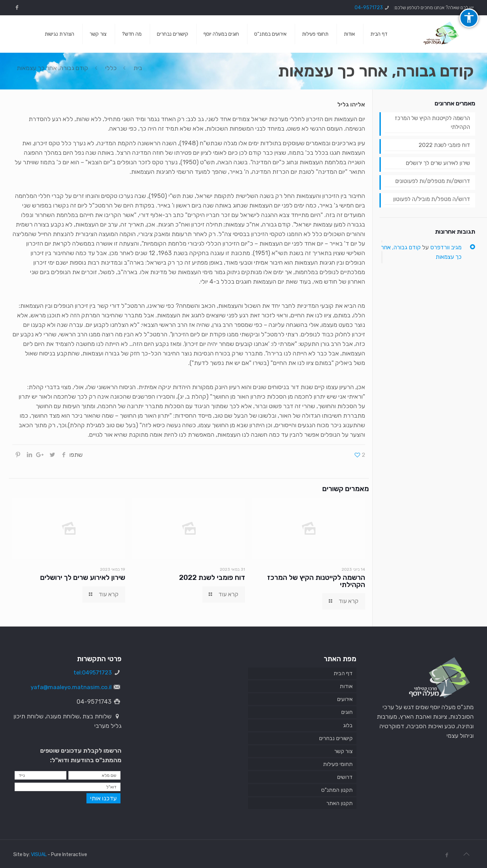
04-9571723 (369, 8)
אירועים (345, 699)
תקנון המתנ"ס (337, 790)
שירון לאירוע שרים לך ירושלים (83, 578)
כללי (111, 68)
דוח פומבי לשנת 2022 (212, 578)
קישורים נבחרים (336, 738)
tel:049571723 (91, 672)
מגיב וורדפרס (445, 252)
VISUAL (39, 855)
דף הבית (343, 673)
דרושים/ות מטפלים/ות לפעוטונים (429, 184)
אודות (346, 686)
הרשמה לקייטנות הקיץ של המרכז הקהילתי (316, 581)
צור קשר (343, 751)
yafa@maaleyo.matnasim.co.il (69, 687)
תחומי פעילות (338, 764)
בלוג (348, 725)
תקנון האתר (339, 803)
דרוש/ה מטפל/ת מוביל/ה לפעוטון (428, 203)
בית (138, 68)
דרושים (345, 777)
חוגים (347, 712)
